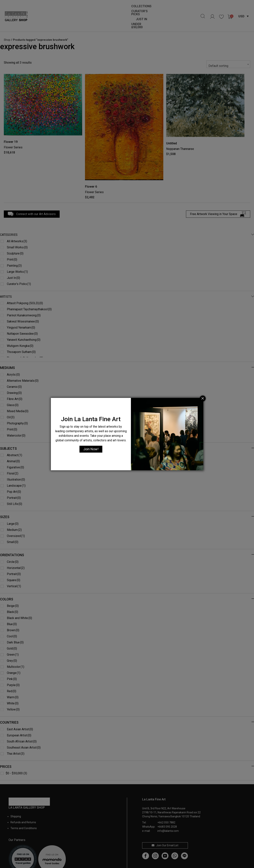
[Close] (203, 398)
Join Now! (91, 449)
